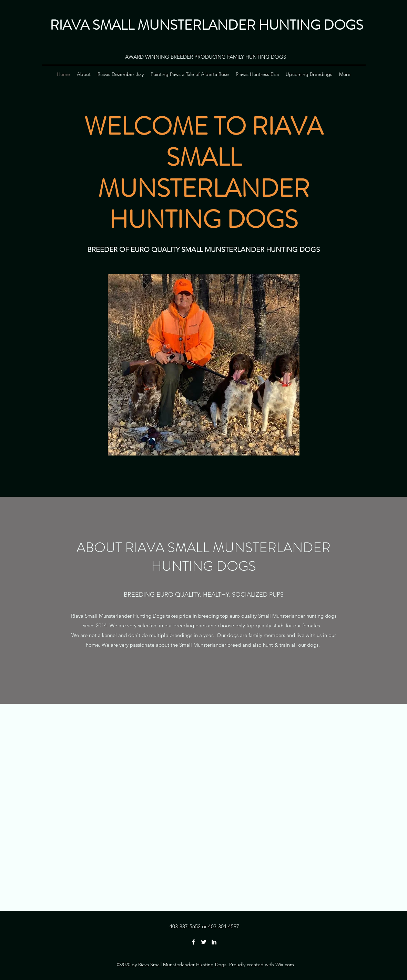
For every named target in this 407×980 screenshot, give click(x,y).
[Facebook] (193, 942)
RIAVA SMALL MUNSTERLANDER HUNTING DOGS (207, 25)
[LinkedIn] (214, 942)
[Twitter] (204, 942)
